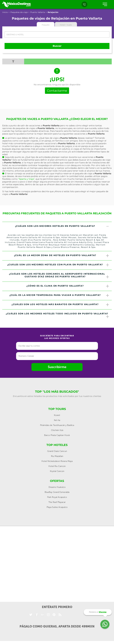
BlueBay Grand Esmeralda (57, 492)
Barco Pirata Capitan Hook (57, 435)
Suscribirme (57, 367)
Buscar (57, 46)
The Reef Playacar (57, 502)
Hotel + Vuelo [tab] (66, 25)
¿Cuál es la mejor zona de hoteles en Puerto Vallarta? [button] (62, 256)
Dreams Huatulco (57, 487)
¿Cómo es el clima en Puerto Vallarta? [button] (68, 286)
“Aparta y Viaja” (26, 179)
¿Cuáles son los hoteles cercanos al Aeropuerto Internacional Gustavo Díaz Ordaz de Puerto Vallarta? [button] (59, 276)
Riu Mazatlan (57, 456)
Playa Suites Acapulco (57, 507)
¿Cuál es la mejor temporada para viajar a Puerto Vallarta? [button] (59, 296)
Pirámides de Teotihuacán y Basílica (57, 425)
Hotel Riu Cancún (57, 466)
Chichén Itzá (57, 430)
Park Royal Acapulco (57, 497)
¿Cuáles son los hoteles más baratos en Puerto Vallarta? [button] (60, 305)
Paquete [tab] (46, 25)
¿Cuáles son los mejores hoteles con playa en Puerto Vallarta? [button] (58, 265)
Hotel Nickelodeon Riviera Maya (57, 461)
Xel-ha (57, 420)
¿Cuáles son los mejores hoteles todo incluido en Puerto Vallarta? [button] (58, 315)
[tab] (57, 226)
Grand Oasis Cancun (57, 451)
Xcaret (57, 415)
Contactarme (57, 91)
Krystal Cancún (57, 471)
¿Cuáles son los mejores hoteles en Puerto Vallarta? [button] (62, 226)
